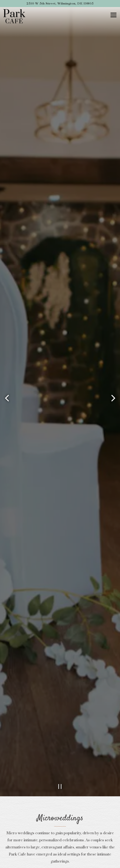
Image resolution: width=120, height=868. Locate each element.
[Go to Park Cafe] (60, 4)
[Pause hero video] (60, 756)
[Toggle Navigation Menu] (113, 15)
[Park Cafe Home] (15, 16)
